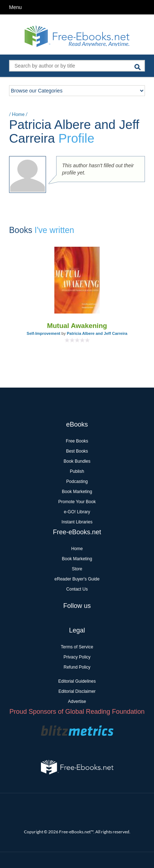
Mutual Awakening (77, 326)
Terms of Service (77, 647)
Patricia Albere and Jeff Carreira (97, 333)
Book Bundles (77, 461)
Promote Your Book (77, 502)
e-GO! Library (77, 512)
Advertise (77, 701)
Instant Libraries (77, 522)
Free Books (77, 441)
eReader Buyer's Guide (77, 579)
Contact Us (77, 589)
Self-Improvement (44, 333)
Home (18, 114)
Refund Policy (77, 667)
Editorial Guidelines (77, 681)
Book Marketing (77, 492)
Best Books (77, 451)
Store (77, 569)
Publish (77, 471)
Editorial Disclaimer (77, 691)
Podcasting (77, 481)
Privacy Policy (77, 657)
